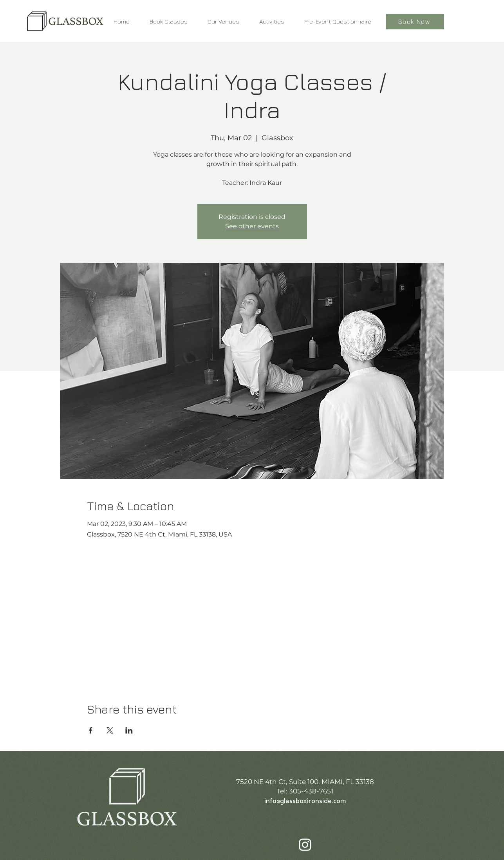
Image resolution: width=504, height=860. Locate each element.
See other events (252, 226)
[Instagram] (305, 845)
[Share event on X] (110, 730)
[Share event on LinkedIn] (129, 730)
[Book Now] (415, 22)
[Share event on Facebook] (91, 730)
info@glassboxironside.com (305, 801)
